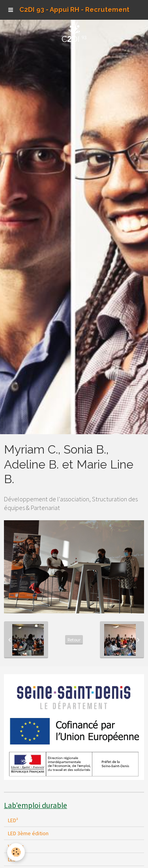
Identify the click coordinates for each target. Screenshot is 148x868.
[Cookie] (16, 852)
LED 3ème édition (28, 833)
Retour (74, 640)
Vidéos (16, 846)
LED (12, 859)
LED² (13, 820)
